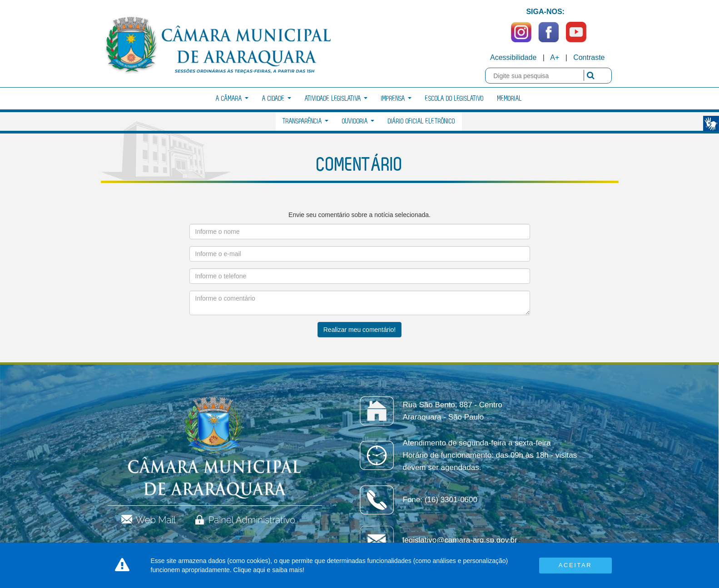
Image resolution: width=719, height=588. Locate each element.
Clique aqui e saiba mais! (269, 570)
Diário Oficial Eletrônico (421, 121)
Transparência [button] (305, 121)
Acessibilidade (513, 57)
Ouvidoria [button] (358, 121)
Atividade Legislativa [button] (336, 99)
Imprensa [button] (396, 99)
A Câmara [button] (232, 99)
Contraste (589, 57)
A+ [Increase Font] (555, 57)
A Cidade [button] (277, 99)
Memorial (510, 99)
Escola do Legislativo (454, 99)
